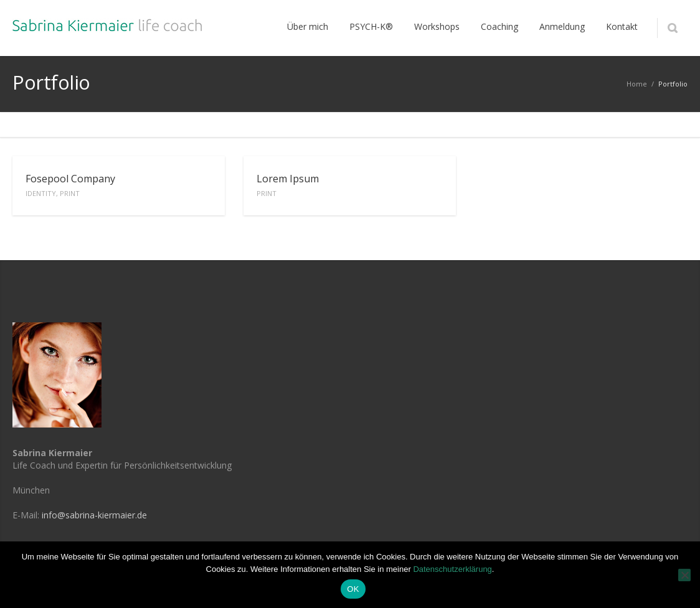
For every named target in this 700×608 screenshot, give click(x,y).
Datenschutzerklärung (452, 569)
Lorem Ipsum (288, 185)
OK (353, 589)
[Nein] (684, 575)
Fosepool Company (70, 185)
